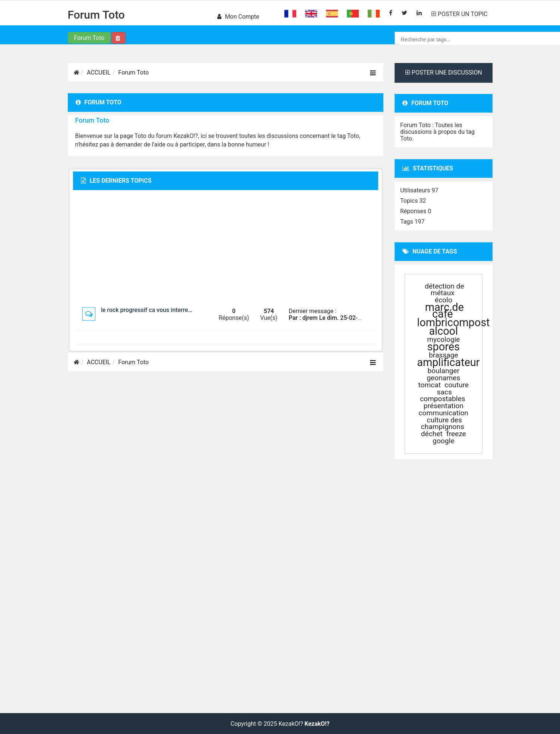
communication (444, 413)
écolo (444, 300)
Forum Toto (96, 15)
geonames (443, 378)
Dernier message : (313, 311)
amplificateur (448, 362)
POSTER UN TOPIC (460, 14)
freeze (456, 434)
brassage (444, 355)
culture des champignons (443, 423)
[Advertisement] (226, 248)
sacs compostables (443, 395)
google (443, 441)
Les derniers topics (116, 181)
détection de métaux (444, 289)
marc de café (444, 311)
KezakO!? (317, 724)
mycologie (443, 339)
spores (444, 347)
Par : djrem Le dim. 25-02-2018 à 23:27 (341, 318)
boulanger (444, 371)
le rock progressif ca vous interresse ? (151, 310)
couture (457, 385)
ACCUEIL (99, 73)
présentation (444, 406)
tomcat (429, 385)
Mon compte (238, 17)
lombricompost (453, 322)
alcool (443, 331)
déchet (432, 434)
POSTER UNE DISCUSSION (444, 73)
